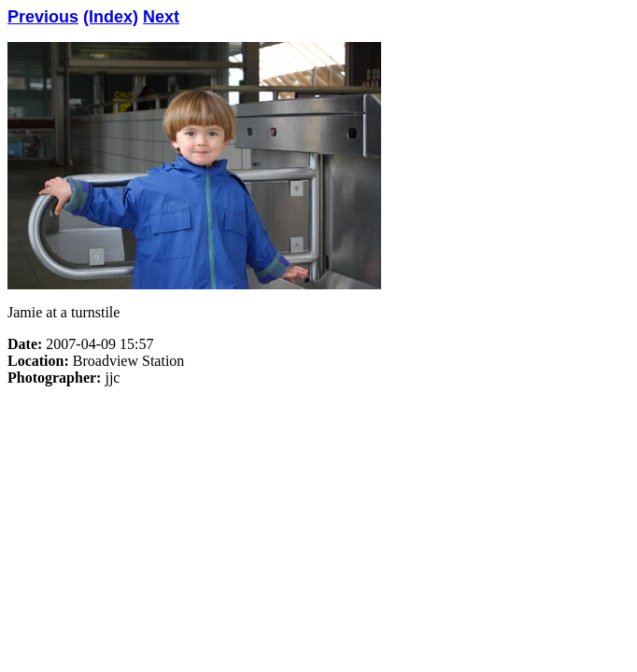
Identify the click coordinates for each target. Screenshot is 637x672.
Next (161, 17)
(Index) (111, 17)
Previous (43, 17)
